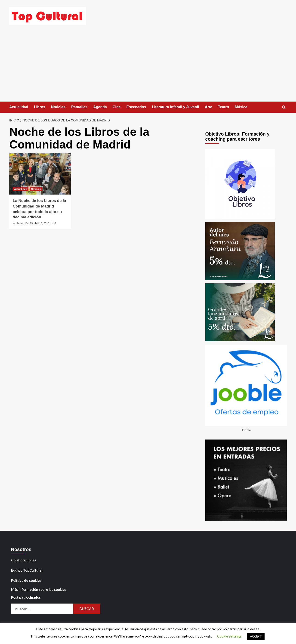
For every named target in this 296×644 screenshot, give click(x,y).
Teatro (224, 107)
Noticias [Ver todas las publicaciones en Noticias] (36, 189)
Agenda (100, 107)
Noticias (58, 107)
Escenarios (136, 107)
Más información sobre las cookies (39, 589)
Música (241, 107)
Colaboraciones (24, 560)
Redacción (22, 223)
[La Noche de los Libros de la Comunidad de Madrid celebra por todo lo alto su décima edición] (40, 174)
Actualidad (19, 107)
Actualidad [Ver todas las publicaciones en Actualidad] (21, 189)
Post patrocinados (26, 597)
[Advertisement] (148, 67)
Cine (117, 107)
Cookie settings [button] (229, 636)
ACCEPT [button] (256, 636)
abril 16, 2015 (42, 223)
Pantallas (79, 107)
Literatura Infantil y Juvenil (176, 107)
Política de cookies (26, 580)
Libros (40, 107)
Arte (209, 107)
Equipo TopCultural (27, 570)
